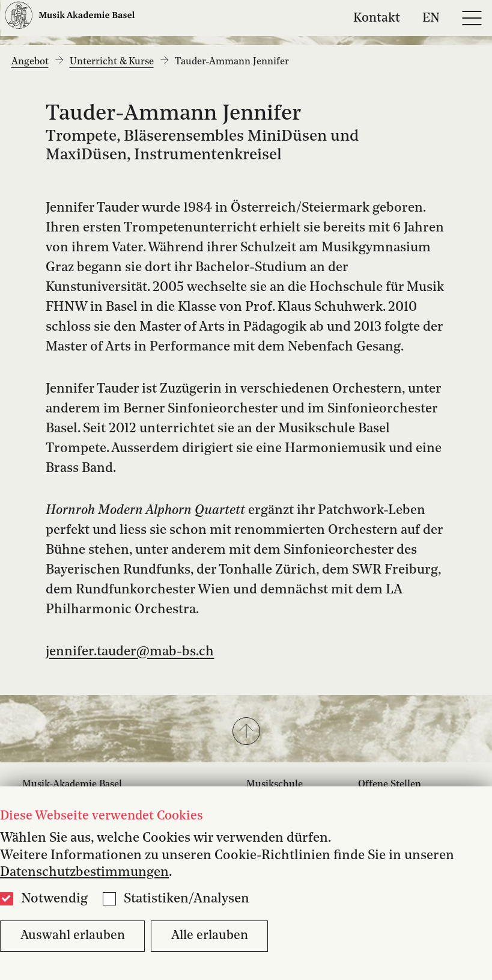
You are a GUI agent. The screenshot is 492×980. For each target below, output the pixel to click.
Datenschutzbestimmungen (84, 872)
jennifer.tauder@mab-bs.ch (130, 652)
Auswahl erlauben (73, 936)
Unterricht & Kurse (112, 62)
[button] (246, 732)
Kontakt (377, 18)
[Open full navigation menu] (472, 18)
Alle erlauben (210, 936)
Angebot (30, 62)
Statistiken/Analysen (187, 899)
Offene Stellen (390, 785)
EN (431, 18)
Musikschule (275, 785)
